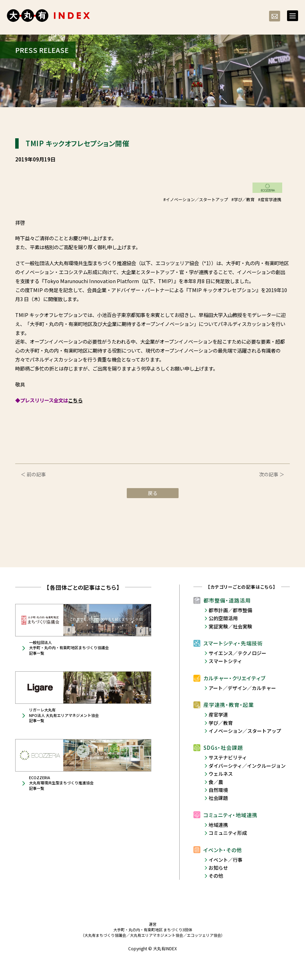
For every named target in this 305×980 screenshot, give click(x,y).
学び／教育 (221, 723)
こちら (75, 400)
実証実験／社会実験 (230, 626)
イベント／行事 (226, 860)
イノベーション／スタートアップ (245, 731)
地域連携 (218, 825)
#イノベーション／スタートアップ (196, 199)
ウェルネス (221, 774)
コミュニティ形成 (228, 833)
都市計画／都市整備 (230, 610)
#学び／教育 (243, 199)
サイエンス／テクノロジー (237, 653)
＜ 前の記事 (33, 474)
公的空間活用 (223, 618)
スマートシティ (225, 661)
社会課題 (218, 798)
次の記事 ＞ (272, 474)
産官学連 (218, 715)
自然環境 (218, 790)
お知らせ (218, 868)
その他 (216, 876)
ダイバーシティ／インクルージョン (247, 766)
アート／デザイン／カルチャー (242, 688)
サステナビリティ (228, 757)
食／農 (216, 782)
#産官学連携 (270, 199)
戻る (153, 493)
